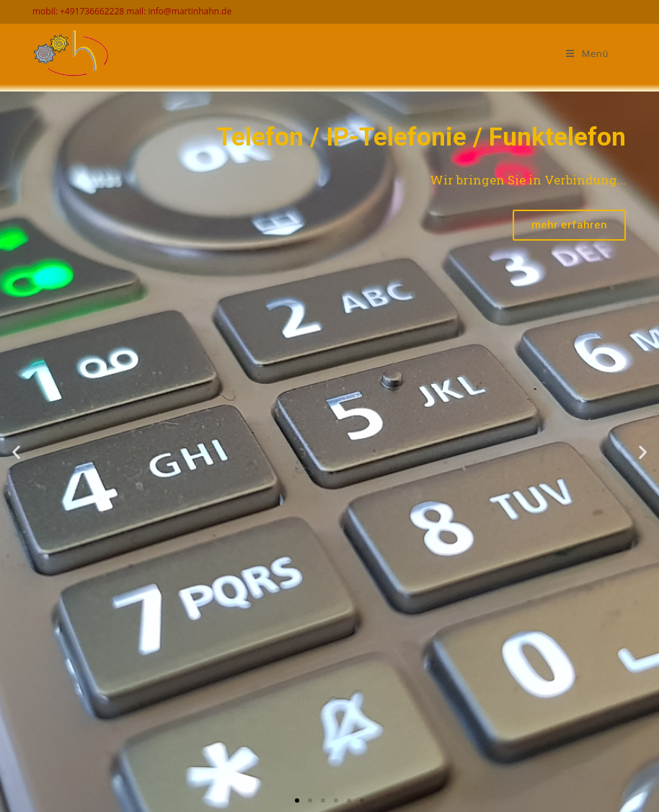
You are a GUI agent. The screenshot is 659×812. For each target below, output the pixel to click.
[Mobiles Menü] (587, 54)
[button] (297, 800)
